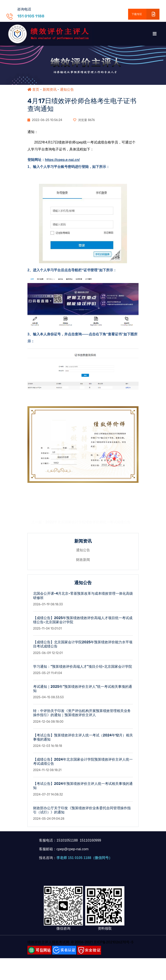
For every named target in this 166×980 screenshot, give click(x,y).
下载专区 (146, 14)
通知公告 (67, 90)
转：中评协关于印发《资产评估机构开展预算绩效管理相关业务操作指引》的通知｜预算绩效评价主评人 (82, 715)
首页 (33, 90)
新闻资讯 (50, 90)
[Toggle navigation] (155, 34)
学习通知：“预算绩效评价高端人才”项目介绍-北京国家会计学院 (83, 668)
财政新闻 (83, 562)
